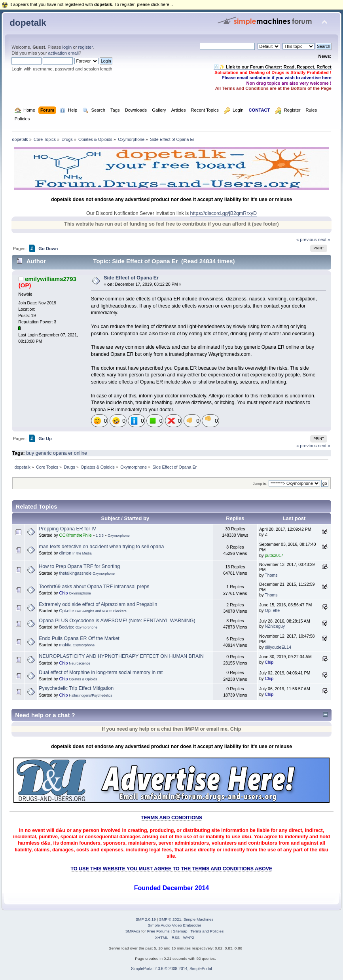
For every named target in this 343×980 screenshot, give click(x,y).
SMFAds (133, 931)
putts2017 (274, 555)
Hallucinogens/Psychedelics (90, 695)
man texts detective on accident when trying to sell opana (101, 547)
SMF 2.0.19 (146, 919)
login (67, 47)
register (86, 47)
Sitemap (180, 931)
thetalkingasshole (76, 573)
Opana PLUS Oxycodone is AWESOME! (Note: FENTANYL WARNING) (117, 621)
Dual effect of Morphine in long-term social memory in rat (101, 672)
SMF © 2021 (170, 919)
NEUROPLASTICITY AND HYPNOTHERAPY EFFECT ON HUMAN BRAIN (121, 656)
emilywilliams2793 (51, 279)
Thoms (271, 575)
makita (65, 645)
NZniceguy (275, 626)
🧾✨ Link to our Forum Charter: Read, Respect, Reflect (273, 67)
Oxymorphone (118, 536)
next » (324, 239)
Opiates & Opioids (83, 679)
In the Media (82, 553)
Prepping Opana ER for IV (67, 529)
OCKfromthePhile (76, 535)
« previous (307, 239)
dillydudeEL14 (278, 647)
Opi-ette (67, 611)
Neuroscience (80, 663)
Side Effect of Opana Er (131, 278)
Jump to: (260, 483)
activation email (63, 53)
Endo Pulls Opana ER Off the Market (79, 638)
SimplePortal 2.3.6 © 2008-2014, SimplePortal (171, 969)
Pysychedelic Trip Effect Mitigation (76, 688)
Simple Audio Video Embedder (174, 925)
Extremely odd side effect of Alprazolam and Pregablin (98, 604)
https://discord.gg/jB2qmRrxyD (224, 213)
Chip (64, 593)
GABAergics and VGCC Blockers (101, 611)
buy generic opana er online (57, 453)
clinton (65, 553)
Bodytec (67, 627)
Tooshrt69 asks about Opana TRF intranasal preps (94, 587)
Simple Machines (199, 919)
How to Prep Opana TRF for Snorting (79, 566)
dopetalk (28, 23)
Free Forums (158, 931)
